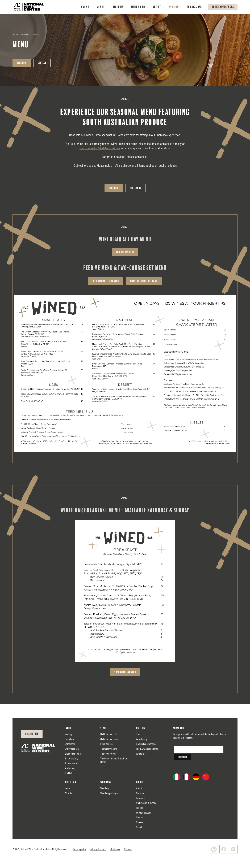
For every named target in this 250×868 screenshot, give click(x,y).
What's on (141, 754)
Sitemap (128, 849)
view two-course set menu (144, 281)
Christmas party (72, 749)
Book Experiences (223, 7)
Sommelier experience (146, 744)
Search (139, 827)
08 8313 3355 (194, 7)
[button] (87, 7)
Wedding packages (109, 793)
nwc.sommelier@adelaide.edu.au (100, 148)
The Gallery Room (109, 749)
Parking (140, 808)
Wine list (68, 793)
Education (141, 798)
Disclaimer (115, 849)
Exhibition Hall (107, 744)
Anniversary (70, 768)
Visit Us (118, 7)
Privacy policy (79, 849)
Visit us (141, 728)
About (157, 7)
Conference (70, 744)
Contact (42, 63)
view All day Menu (125, 252)
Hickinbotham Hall (109, 734)
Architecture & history (146, 803)
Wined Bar (138, 7)
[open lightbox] (125, 373)
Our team (140, 793)
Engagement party (73, 754)
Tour (138, 734)
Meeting (68, 734)
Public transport (143, 813)
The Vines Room (108, 754)
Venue (101, 7)
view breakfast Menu (125, 672)
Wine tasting (142, 739)
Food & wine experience (147, 749)
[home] (29, 7)
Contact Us (136, 188)
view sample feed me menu (106, 281)
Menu (67, 788)
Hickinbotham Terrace (110, 739)
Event (85, 7)
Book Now (22, 63)
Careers (140, 822)
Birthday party (71, 759)
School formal (71, 763)
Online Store (32, 734)
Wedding (105, 788)
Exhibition (69, 739)
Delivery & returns (98, 849)
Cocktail (68, 773)
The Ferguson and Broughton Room (114, 760)
